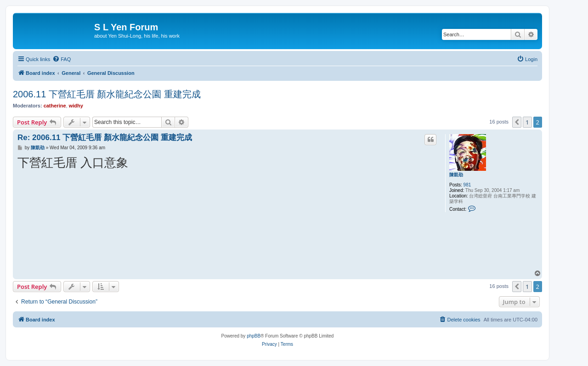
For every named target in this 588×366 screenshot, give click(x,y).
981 (467, 185)
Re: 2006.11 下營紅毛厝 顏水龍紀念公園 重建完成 (105, 138)
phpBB (254, 336)
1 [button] (527, 122)
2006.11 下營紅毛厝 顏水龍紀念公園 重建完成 (107, 94)
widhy (76, 106)
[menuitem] (62, 59)
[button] (517, 122)
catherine (55, 106)
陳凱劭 (456, 175)
